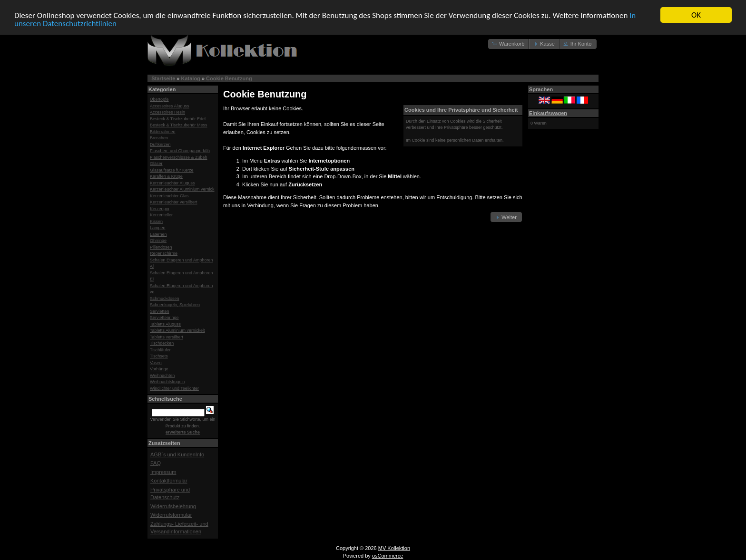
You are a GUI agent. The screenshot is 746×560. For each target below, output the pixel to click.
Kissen (156, 221)
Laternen (158, 234)
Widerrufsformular (171, 515)
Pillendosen (161, 247)
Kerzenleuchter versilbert (174, 202)
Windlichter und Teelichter (174, 388)
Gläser (156, 164)
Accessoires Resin (167, 112)
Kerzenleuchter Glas (169, 195)
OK (696, 15)
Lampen (158, 228)
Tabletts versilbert (167, 337)
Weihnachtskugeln (167, 382)
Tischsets (159, 356)
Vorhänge (159, 369)
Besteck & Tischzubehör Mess (179, 125)
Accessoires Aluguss (170, 106)
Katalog (191, 78)
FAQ (156, 463)
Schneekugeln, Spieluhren (175, 305)
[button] (509, 44)
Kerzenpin (160, 208)
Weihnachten (162, 375)
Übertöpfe (159, 99)
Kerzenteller (161, 215)
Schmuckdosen (165, 298)
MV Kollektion (394, 548)
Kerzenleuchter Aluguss (172, 183)
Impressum (163, 472)
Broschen (159, 138)
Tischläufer (160, 349)
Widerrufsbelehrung (173, 506)
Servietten (160, 311)
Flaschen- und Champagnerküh (180, 151)
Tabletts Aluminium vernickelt (177, 330)
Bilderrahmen (163, 131)
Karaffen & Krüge (166, 176)
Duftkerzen (160, 144)
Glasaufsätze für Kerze (172, 170)
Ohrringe (158, 241)
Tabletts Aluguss (165, 324)
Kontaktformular (169, 481)
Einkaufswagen (548, 113)
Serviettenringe (164, 318)
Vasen (156, 362)
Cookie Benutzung (229, 78)
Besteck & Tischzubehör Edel (178, 118)
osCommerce (388, 556)
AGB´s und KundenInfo (177, 454)
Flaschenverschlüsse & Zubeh (179, 157)
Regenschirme (164, 253)
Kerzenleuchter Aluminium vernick (182, 189)
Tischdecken (162, 343)
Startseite (163, 78)
